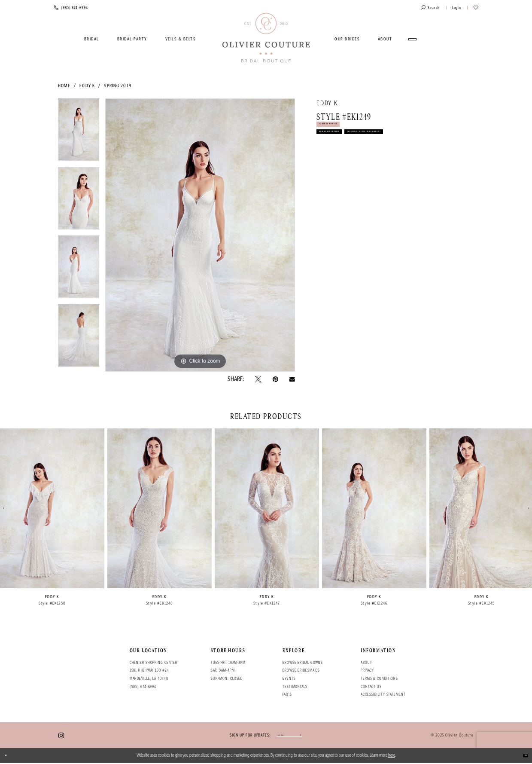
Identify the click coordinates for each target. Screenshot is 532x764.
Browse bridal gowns (303, 663)
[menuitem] (92, 39)
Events (289, 678)
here (392, 756)
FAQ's (287, 694)
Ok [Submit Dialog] (522, 756)
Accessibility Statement (383, 694)
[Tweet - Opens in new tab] (258, 379)
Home (64, 86)
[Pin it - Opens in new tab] (275, 379)
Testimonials (295, 687)
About (366, 663)
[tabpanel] (79, 133)
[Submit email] (319, 736)
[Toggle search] (430, 8)
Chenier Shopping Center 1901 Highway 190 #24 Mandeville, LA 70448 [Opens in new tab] (154, 671)
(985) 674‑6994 (143, 687)
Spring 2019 (117, 86)
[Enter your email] (289, 736)
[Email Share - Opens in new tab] (292, 379)
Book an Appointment (348, 150)
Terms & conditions (379, 678)
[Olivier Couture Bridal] (266, 38)
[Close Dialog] (10, 757)
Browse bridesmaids (301, 670)
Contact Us (371, 687)
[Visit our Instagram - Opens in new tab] (61, 736)
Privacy (367, 670)
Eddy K (87, 86)
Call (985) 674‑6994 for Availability (366, 168)
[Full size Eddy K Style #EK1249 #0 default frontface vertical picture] (200, 235)
